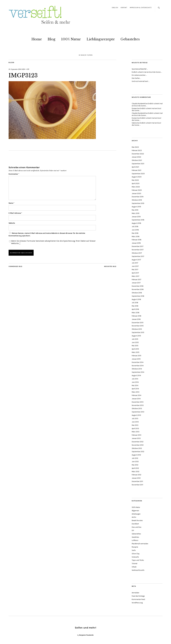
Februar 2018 (137, 240)
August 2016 (136, 299)
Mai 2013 (135, 425)
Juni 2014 (135, 382)
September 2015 (138, 332)
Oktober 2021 (137, 160)
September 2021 (138, 164)
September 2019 (138, 203)
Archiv (134, 517)
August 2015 (136, 336)
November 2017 (138, 250)
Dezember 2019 (138, 197)
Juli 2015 (135, 339)
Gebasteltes (130, 39)
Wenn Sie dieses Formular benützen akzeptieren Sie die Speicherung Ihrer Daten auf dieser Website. (53, 242)
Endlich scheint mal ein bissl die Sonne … (147, 72)
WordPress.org (137, 603)
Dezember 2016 (138, 286)
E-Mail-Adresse (15, 213)
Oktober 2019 (137, 200)
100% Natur (71, 39)
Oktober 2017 (137, 253)
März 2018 (136, 237)
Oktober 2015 (137, 329)
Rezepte (135, 547)
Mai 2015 (135, 346)
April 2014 (135, 389)
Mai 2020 (135, 180)
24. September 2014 (15, 69)
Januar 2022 (136, 157)
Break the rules (137, 520)
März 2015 (136, 352)
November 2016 (138, 289)
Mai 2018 (135, 233)
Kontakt (124, 8)
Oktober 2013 (137, 409)
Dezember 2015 (138, 323)
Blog (52, 39)
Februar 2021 (136, 170)
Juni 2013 (135, 422)
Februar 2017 (136, 280)
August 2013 (136, 415)
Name (11, 203)
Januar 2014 (136, 399)
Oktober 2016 (137, 293)
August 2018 (136, 223)
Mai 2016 (135, 306)
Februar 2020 (137, 190)
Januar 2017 (136, 283)
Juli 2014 (135, 379)
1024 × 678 (25, 69)
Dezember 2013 (138, 402)
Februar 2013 (136, 435)
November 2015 (138, 326)
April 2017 (135, 273)
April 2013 (135, 429)
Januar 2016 (136, 319)
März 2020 (136, 187)
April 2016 (135, 309)
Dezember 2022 (138, 154)
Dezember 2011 (137, 481)
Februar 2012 (136, 475)
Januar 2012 (136, 478)
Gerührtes (135, 537)
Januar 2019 (136, 217)
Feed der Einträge (138, 596)
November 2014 (138, 366)
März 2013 (136, 432)
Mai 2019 (135, 210)
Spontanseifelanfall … (140, 69)
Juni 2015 (135, 342)
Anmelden (135, 593)
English (115, 8)
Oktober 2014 (137, 369)
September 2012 (138, 452)
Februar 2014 (136, 395)
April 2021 (135, 167)
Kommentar (14, 174)
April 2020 (136, 183)
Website (12, 223)
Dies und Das (137, 527)
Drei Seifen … (136, 78)
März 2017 (136, 276)
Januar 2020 (136, 193)
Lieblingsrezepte (101, 39)
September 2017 (138, 256)
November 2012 (138, 445)
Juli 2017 (135, 263)
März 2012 (136, 472)
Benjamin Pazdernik (86, 635)
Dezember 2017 (138, 246)
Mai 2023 (135, 147)
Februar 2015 (136, 356)
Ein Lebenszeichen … (139, 75)
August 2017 (136, 260)
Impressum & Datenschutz (141, 8)
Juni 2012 (135, 462)
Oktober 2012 (137, 448)
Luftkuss (135, 540)
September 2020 (138, 174)
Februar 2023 (137, 150)
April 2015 (135, 349)
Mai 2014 (135, 385)
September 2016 (138, 296)
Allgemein (135, 511)
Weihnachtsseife (138, 570)
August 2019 (136, 207)
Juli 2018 (135, 227)
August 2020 (137, 177)
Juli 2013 (135, 419)
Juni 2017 (135, 266)
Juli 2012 (135, 458)
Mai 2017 (135, 270)
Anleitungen (136, 514)
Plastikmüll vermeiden (140, 544)
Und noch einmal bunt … (141, 81)
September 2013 (138, 412)
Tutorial (135, 563)
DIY (133, 530)
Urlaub (134, 567)
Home (37, 39)
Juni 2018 (135, 230)
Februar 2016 (136, 316)
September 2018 (138, 220)
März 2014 (136, 392)
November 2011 (137, 485)
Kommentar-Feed (138, 599)
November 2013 (138, 405)
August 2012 (136, 455)
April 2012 (135, 468)
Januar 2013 (136, 438)
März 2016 (136, 313)
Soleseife (135, 557)
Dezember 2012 (138, 442)
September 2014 (138, 372)
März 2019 (136, 213)
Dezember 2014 (138, 362)
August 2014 (136, 375)
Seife (134, 550)
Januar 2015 (136, 359)
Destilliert (135, 524)
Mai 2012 (135, 465)
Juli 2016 (135, 303)
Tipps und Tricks (138, 560)
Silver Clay (136, 554)
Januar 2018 (136, 243)
